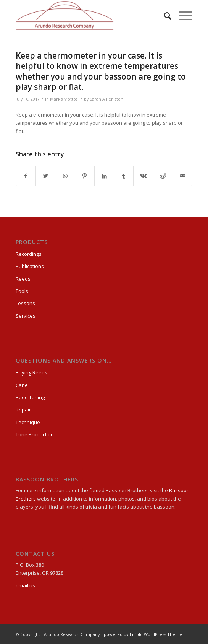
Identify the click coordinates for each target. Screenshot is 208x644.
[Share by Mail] (182, 176)
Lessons (25, 303)
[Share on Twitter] (45, 176)
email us (25, 585)
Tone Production (35, 434)
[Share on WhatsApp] (65, 176)
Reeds (23, 279)
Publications (30, 266)
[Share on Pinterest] (85, 176)
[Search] (164, 16)
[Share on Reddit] (163, 176)
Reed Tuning (30, 397)
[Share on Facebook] (26, 176)
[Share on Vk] (143, 176)
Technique (28, 422)
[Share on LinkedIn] (104, 176)
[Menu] (182, 16)
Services (26, 316)
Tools (22, 291)
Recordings (29, 254)
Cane (22, 385)
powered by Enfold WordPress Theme (143, 634)
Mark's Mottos (64, 99)
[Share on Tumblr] (124, 176)
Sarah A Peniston (106, 99)
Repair (23, 410)
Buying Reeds (31, 372)
